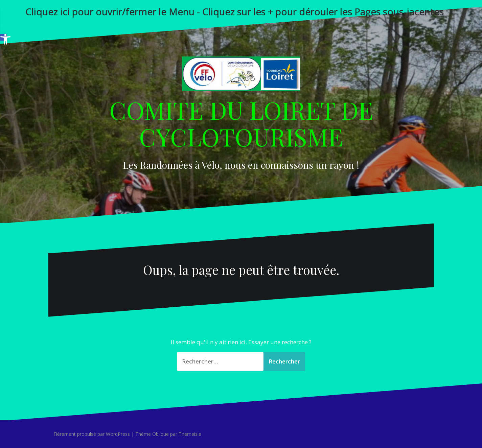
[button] (3, 37)
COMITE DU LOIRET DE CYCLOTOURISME (241, 123)
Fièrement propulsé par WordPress (92, 434)
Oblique (160, 434)
